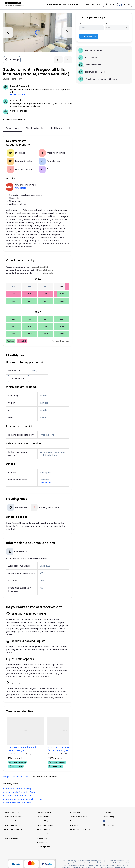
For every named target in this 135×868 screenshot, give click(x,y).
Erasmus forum (43, 817)
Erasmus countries (11, 821)
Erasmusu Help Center (79, 817)
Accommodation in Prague (19, 789)
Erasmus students (11, 838)
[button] (25, 119)
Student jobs (42, 838)
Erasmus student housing (47, 834)
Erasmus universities (12, 825)
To (106, 23)
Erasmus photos (43, 847)
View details (20, 188)
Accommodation (57, 5)
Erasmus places (43, 830)
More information (18, 94)
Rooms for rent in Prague (19, 803)
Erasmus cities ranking (13, 830)
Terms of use (75, 825)
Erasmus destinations (13, 817)
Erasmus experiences (45, 825)
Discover (95, 5)
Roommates (75, 5)
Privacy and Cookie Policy (80, 830)
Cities (86, 5)
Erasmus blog (42, 821)
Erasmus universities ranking (15, 834)
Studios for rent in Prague (19, 796)
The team (74, 821)
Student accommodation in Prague (24, 799)
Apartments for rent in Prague (21, 792)
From (81, 23)
